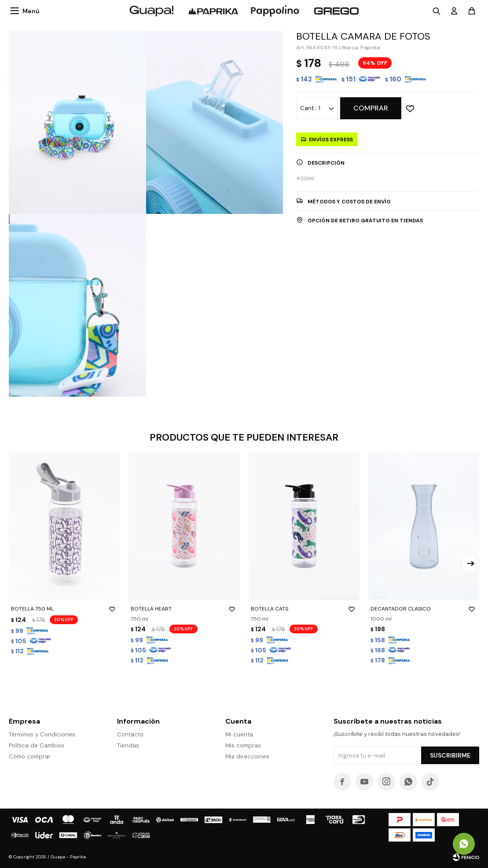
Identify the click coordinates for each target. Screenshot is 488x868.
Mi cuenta (239, 734)
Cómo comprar (30, 756)
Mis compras (243, 745)
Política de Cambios (37, 745)
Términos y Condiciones (42, 734)
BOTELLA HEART (184, 609)
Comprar (371, 108)
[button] (470, 564)
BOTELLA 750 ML (64, 609)
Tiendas (128, 745)
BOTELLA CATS (304, 609)
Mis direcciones (247, 756)
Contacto (130, 734)
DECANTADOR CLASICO (424, 609)
